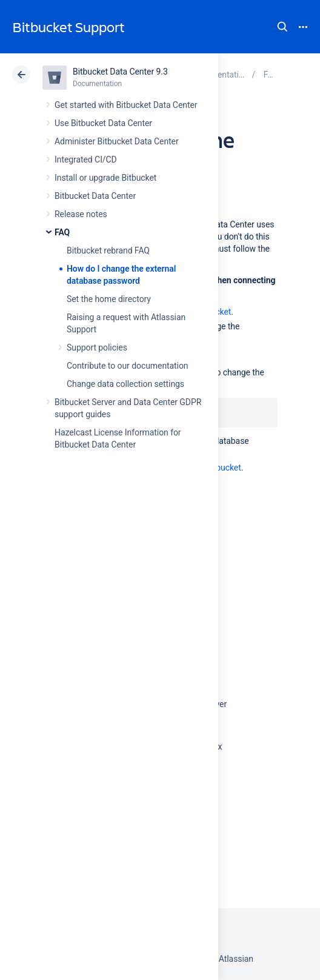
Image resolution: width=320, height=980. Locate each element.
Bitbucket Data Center (95, 196)
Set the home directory (109, 299)
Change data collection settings (125, 384)
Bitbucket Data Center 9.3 (120, 72)
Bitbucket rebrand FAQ (108, 250)
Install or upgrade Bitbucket (105, 178)
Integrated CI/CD (86, 159)
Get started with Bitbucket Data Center (126, 105)
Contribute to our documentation (128, 366)
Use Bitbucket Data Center (103, 123)
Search (282, 27)
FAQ (62, 232)
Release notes (81, 214)
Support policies (97, 347)
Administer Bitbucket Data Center (117, 141)
